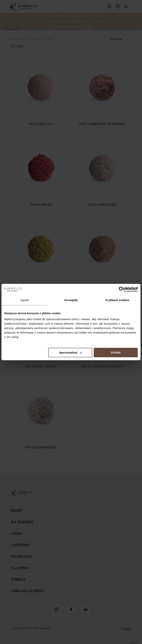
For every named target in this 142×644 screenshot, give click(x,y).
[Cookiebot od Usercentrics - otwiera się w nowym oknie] (122, 289)
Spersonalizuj (70, 352)
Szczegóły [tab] (71, 300)
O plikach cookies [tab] (117, 300)
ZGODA (116, 352)
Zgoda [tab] (25, 300)
